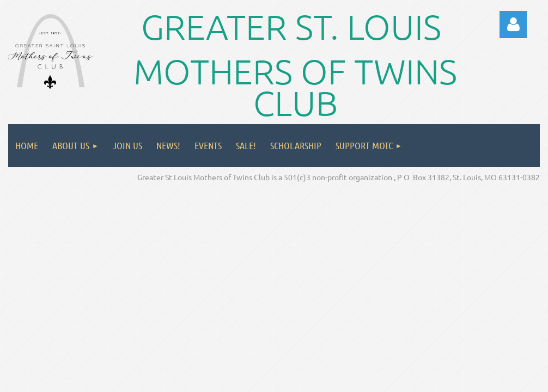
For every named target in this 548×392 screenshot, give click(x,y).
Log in (513, 24)
